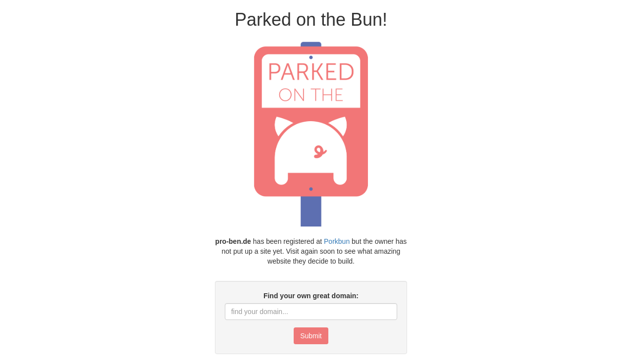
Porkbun (337, 241)
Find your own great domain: (311, 296)
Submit (311, 336)
